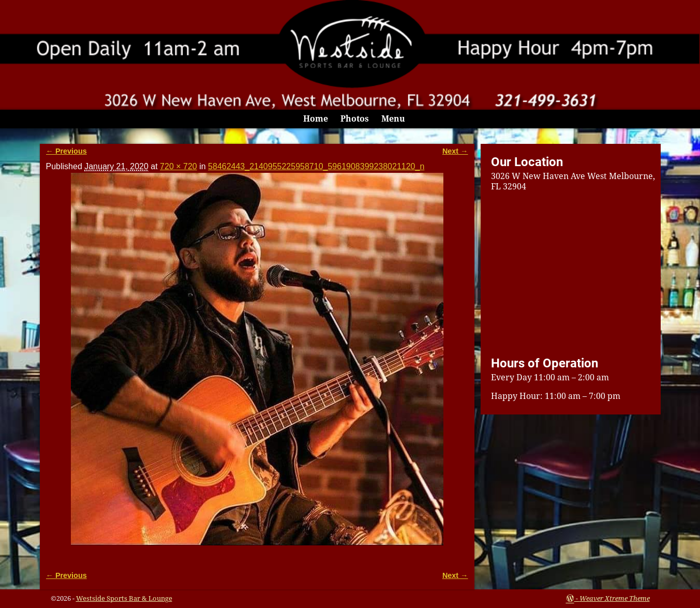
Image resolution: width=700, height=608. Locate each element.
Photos (355, 119)
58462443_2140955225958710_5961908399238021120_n (316, 166)
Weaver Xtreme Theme (615, 598)
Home (316, 119)
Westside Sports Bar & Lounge (124, 598)
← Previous (66, 151)
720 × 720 (178, 166)
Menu (393, 119)
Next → (455, 151)
